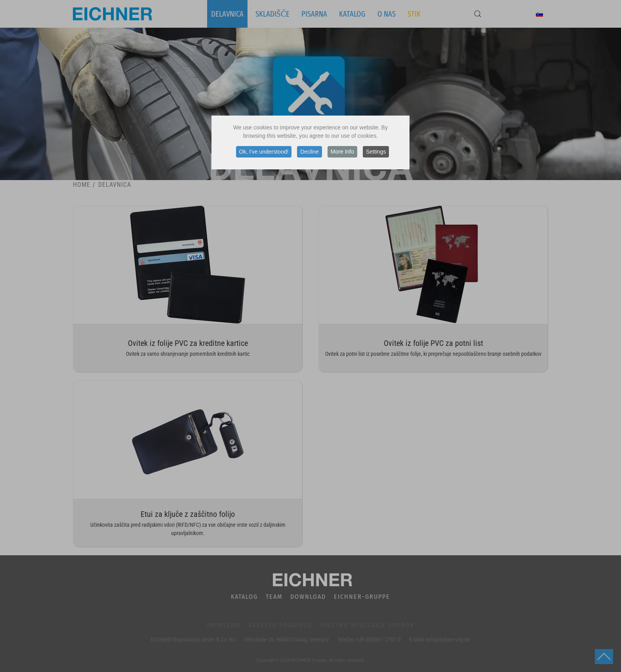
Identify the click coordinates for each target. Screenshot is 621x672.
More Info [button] (342, 152)
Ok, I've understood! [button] (264, 152)
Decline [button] (310, 152)
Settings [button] (376, 152)
